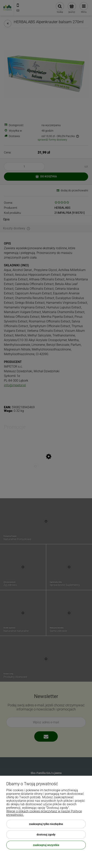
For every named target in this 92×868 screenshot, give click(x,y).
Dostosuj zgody (46, 835)
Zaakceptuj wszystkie (46, 845)
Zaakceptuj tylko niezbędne (46, 824)
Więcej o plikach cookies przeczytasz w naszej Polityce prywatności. (44, 813)
